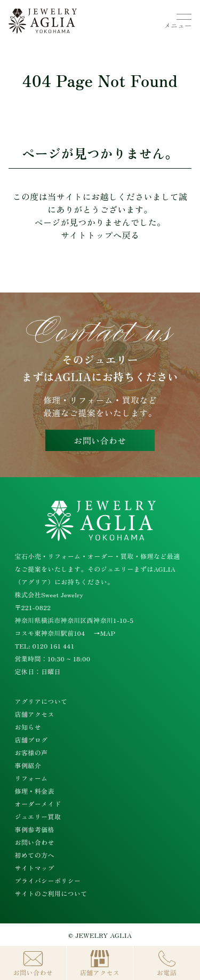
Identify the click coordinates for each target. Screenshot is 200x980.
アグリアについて (41, 701)
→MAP (105, 633)
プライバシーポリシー (48, 880)
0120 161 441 (54, 646)
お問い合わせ (100, 440)
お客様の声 (31, 752)
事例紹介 (28, 765)
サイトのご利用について (51, 893)
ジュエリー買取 (38, 816)
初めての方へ (35, 855)
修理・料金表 (35, 791)
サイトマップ (35, 868)
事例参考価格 (35, 829)
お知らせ (28, 727)
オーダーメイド (38, 804)
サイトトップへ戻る (100, 235)
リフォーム (31, 778)
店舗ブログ (31, 740)
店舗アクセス (35, 714)
